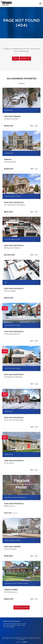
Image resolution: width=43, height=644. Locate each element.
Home (16, 59)
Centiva (24, 642)
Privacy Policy (25, 639)
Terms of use (33, 639)
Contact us (25, 59)
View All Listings (21, 608)
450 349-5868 (10, 627)
